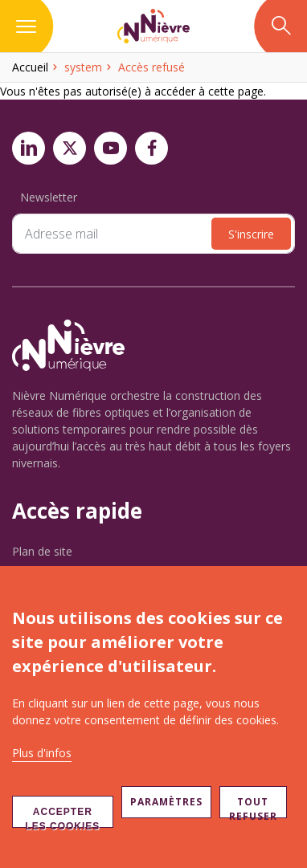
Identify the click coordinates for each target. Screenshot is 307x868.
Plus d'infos (42, 753)
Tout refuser (253, 807)
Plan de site (42, 551)
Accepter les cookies (62, 817)
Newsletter (49, 197)
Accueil (30, 67)
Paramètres (166, 802)
